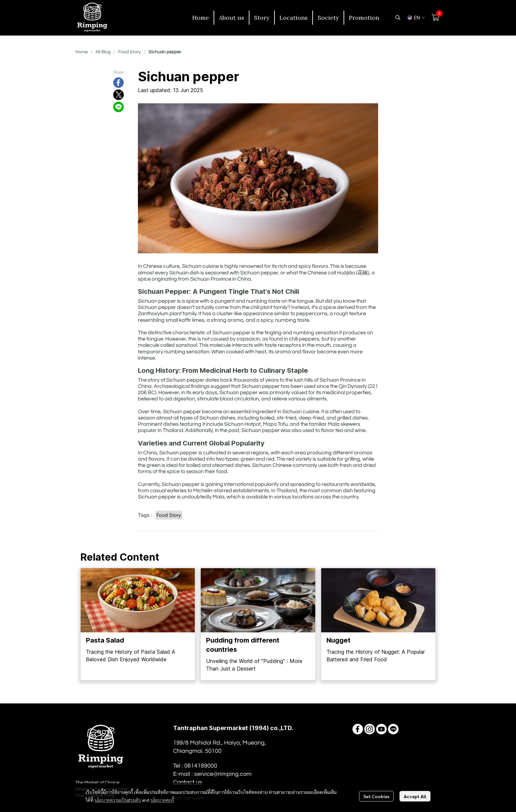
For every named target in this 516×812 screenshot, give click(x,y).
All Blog (103, 52)
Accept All (415, 796)
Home (82, 52)
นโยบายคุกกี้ (162, 800)
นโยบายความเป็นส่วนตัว (118, 800)
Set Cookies (376, 796)
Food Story (129, 52)
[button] (398, 17)
